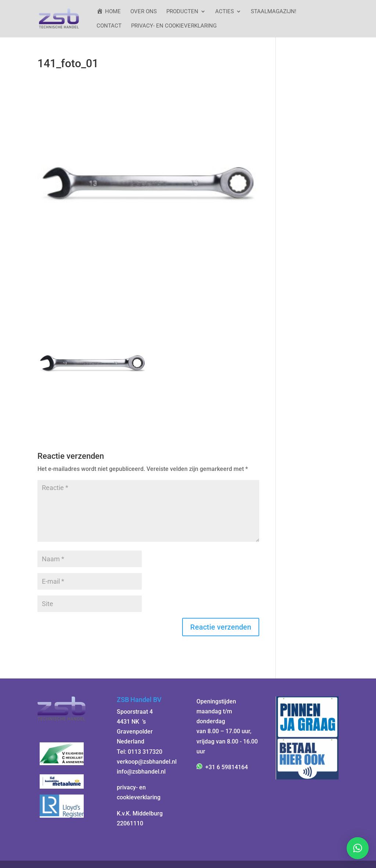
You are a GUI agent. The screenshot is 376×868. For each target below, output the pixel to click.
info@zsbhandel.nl (141, 772)
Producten (182, 12)
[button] (358, 848)
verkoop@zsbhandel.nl (147, 762)
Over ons (144, 12)
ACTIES (225, 12)
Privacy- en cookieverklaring (174, 26)
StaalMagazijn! (274, 12)
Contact (109, 26)
